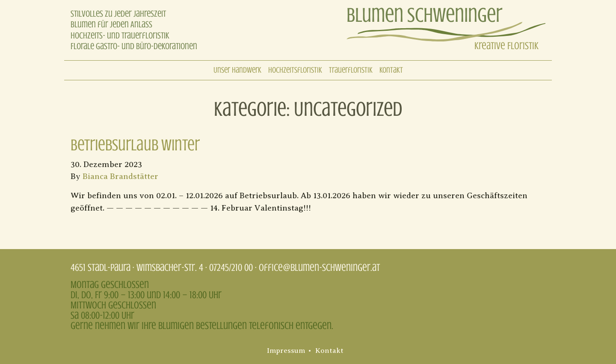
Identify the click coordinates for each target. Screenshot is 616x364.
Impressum (286, 351)
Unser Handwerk (237, 70)
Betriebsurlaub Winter (135, 145)
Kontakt (391, 70)
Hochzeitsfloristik (295, 70)
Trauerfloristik (351, 70)
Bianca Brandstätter (120, 177)
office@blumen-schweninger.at (319, 268)
